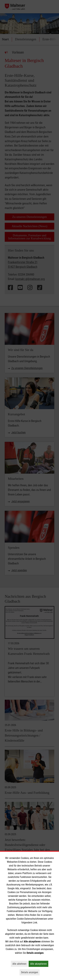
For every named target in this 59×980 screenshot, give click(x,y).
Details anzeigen (30, 972)
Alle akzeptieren (39, 964)
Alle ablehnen (20, 964)
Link (35, 923)
